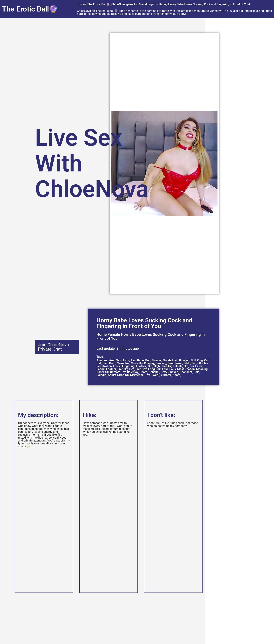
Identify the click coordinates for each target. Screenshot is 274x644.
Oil (107, 372)
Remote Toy (118, 372)
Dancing (161, 363)
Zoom (176, 375)
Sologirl (101, 375)
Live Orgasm (126, 369)
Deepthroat (175, 363)
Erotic (117, 366)
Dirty (195, 363)
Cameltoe (123, 363)
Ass (133, 360)
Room (143, 372)
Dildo (187, 363)
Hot (186, 366)
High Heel (160, 366)
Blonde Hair (170, 360)
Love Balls (169, 369)
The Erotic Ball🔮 (30, 9)
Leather (111, 369)
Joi (192, 366)
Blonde (156, 360)
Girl (150, 366)
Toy (147, 375)
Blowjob (184, 360)
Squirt (112, 375)
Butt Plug (197, 360)
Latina (101, 369)
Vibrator (166, 375)
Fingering (128, 366)
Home (102, 335)
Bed (148, 360)
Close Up (137, 363)
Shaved (173, 372)
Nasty (100, 372)
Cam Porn (109, 363)
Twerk (155, 375)
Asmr (126, 360)
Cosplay (149, 363)
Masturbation (186, 369)
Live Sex (141, 369)
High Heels (175, 366)
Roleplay (133, 372)
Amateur (102, 360)
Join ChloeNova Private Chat (53, 347)
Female (114, 335)
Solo (197, 372)
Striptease (137, 375)
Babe (140, 360)
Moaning (202, 369)
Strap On (123, 375)
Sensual (154, 372)
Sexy (164, 372)
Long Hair (155, 369)
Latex (199, 366)
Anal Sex (115, 360)
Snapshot (186, 372)
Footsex (141, 366)
